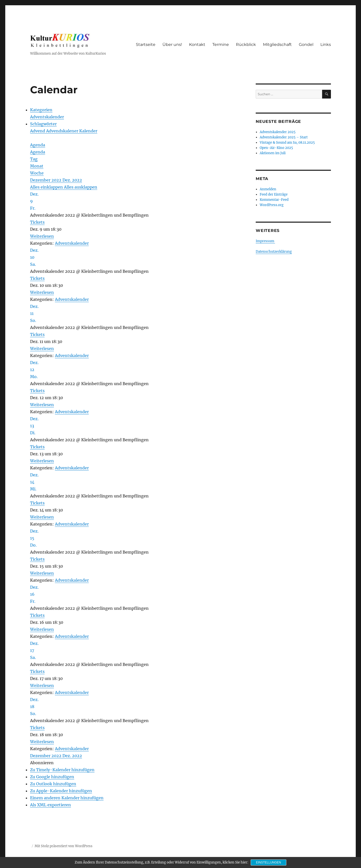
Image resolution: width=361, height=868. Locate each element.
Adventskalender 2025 (278, 132)
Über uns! (172, 45)
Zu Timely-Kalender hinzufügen (62, 770)
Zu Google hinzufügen (52, 777)
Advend (38, 131)
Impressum (265, 241)
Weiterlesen (42, 236)
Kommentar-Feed (274, 200)
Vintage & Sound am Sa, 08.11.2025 (287, 143)
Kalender (88, 131)
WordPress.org (272, 205)
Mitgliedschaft (277, 45)
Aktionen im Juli (273, 153)
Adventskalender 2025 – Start (284, 137)
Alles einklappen (47, 187)
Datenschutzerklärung (274, 252)
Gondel (306, 45)
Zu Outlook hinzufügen (53, 784)
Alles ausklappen (81, 187)
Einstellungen (268, 862)
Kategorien (41, 110)
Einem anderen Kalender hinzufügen (67, 798)
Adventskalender (47, 117)
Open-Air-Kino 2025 (276, 148)
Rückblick (246, 45)
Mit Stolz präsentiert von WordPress (64, 846)
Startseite (146, 45)
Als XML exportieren (51, 805)
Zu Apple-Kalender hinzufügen (61, 791)
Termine (221, 45)
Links (326, 45)
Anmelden (268, 189)
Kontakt (197, 45)
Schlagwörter (43, 124)
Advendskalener (63, 131)
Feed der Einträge (274, 194)
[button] (42, 763)
